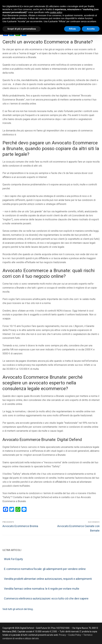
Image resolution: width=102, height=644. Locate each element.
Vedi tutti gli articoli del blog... (18, 609)
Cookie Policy (75, 635)
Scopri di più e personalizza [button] (22, 29)
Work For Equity (13, 559)
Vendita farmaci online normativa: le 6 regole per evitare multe (42, 589)
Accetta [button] (91, 29)
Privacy (63, 635)
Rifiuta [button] (72, 29)
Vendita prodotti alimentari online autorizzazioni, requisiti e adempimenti (48, 579)
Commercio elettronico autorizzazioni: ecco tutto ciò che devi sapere (46, 598)
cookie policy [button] (56, 12)
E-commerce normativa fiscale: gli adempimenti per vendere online (45, 569)
